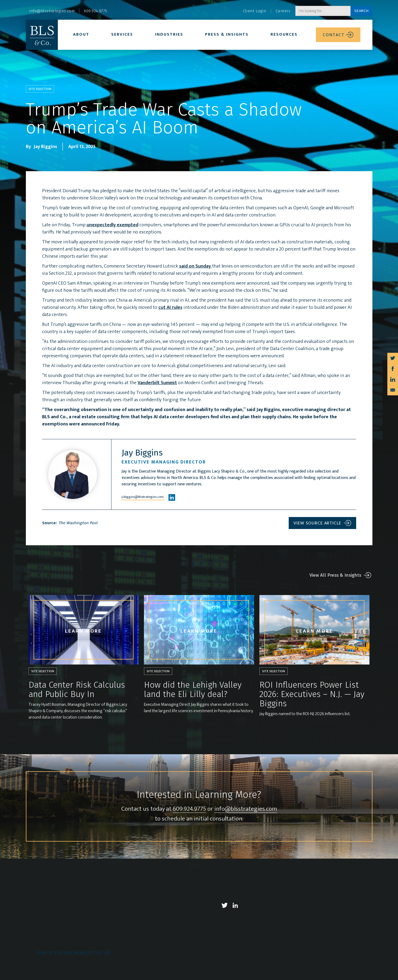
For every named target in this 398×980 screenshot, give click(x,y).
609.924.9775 (189, 809)
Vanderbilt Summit (157, 383)
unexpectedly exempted (112, 225)
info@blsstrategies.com (246, 809)
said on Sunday (196, 266)
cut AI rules (170, 307)
